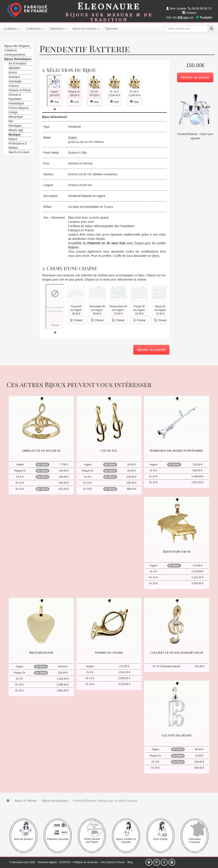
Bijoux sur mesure (86, 29)
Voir (55, 102)
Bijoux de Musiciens (55, 801)
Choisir (76, 320)
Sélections (58, 29)
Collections (35, 29)
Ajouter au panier (195, 77)
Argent (72, 138)
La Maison (12, 29)
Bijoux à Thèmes (25, 801)
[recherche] (211, 29)
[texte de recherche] (186, 29)
